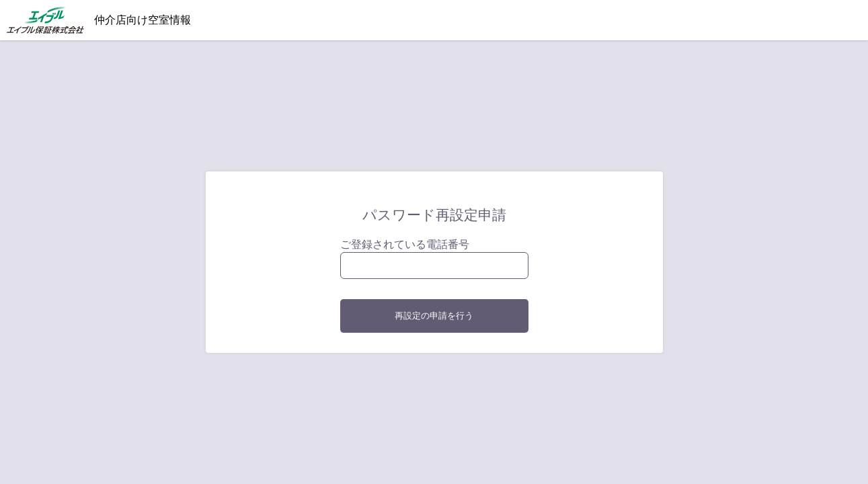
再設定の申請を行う (434, 316)
